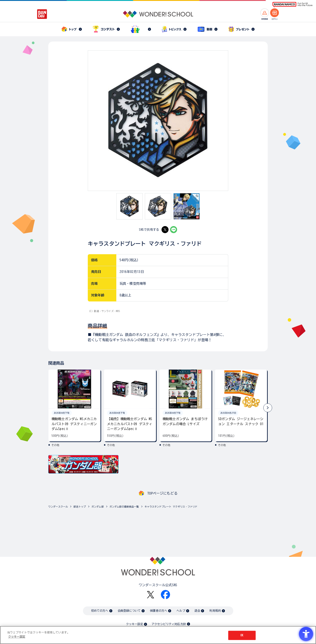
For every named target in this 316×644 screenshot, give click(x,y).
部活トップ (80, 507)
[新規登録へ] (265, 13)
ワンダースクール (58, 507)
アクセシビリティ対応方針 (169, 624)
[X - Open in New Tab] (165, 230)
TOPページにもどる (162, 493)
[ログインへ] (275, 13)
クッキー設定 (135, 624)
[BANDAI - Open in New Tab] (42, 14)
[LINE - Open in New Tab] (174, 230)
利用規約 (215, 611)
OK (242, 635)
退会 (197, 611)
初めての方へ (100, 611)
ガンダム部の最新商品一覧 (124, 507)
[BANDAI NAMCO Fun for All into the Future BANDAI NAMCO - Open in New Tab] (293, 5)
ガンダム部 (98, 507)
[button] (268, 408)
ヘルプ (181, 611)
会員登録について (129, 611)
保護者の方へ (159, 611)
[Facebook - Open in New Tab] (165, 595)
